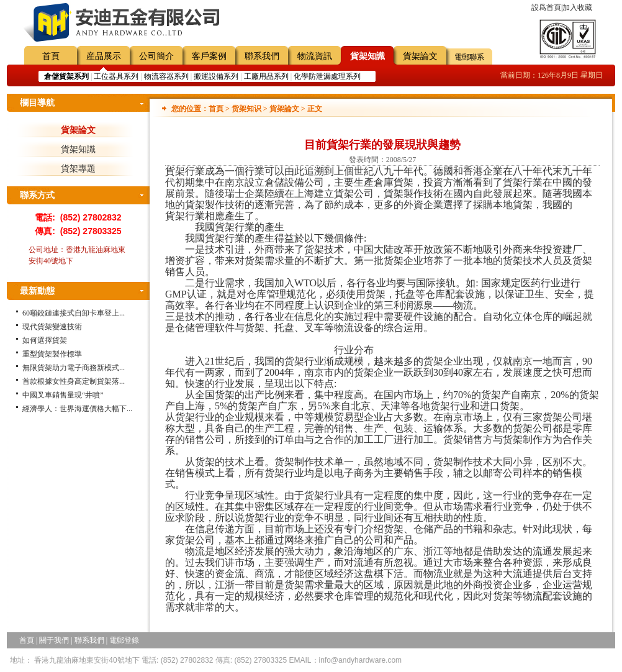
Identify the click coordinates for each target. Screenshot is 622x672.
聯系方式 (37, 195)
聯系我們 (262, 56)
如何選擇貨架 (45, 340)
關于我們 (54, 640)
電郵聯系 (469, 57)
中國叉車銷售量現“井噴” (63, 395)
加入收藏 (577, 7)
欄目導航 (37, 103)
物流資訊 (315, 56)
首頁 (51, 56)
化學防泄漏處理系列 (327, 76)
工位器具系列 (116, 76)
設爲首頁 (546, 7)
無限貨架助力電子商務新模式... (74, 368)
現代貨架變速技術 (52, 327)
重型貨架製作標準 (52, 354)
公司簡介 (156, 56)
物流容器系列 (166, 76)
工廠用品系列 (266, 76)
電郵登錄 (124, 640)
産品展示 (104, 56)
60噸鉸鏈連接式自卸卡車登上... (74, 313)
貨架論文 (420, 56)
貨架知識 (367, 56)
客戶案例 (209, 56)
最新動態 (37, 291)
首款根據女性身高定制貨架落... (74, 381)
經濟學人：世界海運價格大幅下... (77, 409)
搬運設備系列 (216, 76)
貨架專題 (78, 169)
